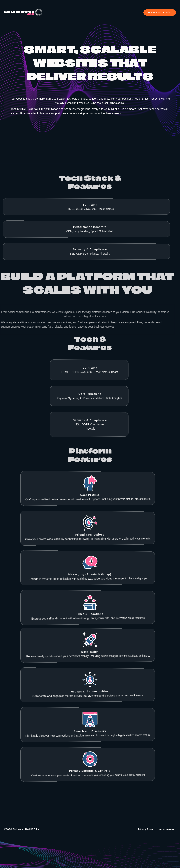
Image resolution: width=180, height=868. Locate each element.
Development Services (160, 13)
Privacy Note (145, 829)
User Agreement (166, 829)
